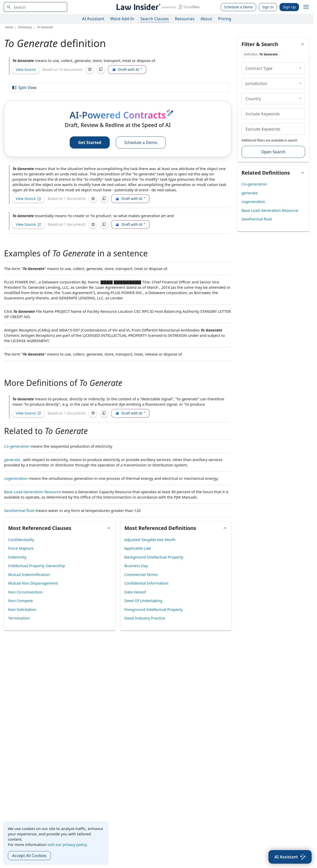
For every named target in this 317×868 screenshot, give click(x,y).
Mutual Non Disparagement (33, 583)
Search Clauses (155, 19)
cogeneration (16, 478)
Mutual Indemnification (29, 574)
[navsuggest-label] (35, 7)
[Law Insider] (157, 7)
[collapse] (300, 68)
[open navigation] (306, 7)
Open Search (273, 152)
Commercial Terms (141, 574)
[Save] (90, 70)
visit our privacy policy (67, 844)
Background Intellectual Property (154, 557)
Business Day (136, 566)
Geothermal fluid (19, 510)
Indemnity (17, 557)
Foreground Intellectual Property (154, 609)
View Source (26, 69)
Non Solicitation (22, 609)
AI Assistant (93, 19)
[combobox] (35, 7)
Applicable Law (138, 548)
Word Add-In (122, 19)
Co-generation (17, 446)
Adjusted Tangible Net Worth (150, 540)
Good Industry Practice (145, 618)
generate (12, 460)
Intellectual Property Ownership (36, 566)
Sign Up (289, 7)
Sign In (268, 7)
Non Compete (21, 601)
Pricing (225, 19)
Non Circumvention (25, 592)
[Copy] (101, 70)
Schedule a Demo (239, 7)
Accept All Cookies (29, 856)
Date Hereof (135, 592)
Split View (24, 88)
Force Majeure (21, 548)
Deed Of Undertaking (143, 601)
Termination (19, 618)
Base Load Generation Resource (32, 492)
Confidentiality (21, 540)
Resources (185, 19)
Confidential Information (146, 583)
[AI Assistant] (290, 857)
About (206, 19)
